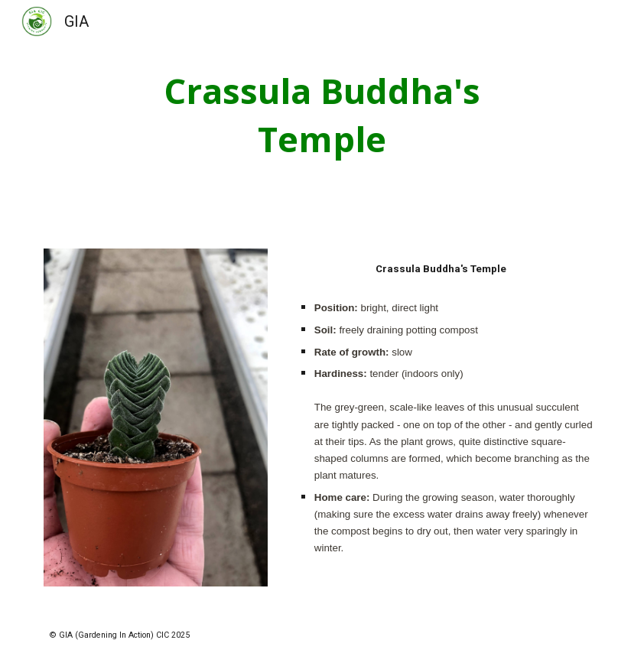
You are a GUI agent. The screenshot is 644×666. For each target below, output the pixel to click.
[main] (322, 115)
